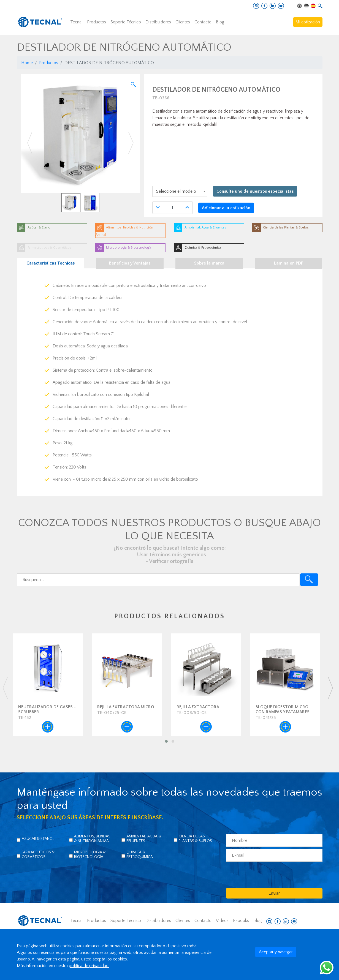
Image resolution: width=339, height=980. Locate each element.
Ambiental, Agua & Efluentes (144, 839)
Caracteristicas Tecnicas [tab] (51, 263)
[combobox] (180, 191)
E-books (241, 921)
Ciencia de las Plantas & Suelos (195, 839)
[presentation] (5, 688)
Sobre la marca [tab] (209, 263)
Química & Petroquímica (140, 855)
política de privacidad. (89, 966)
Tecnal (76, 22)
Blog (220, 22)
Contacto (203, 22)
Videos (222, 921)
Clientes (183, 22)
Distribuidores (158, 22)
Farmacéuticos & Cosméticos (38, 855)
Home (27, 63)
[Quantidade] (173, 208)
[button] (30, 143)
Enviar (274, 893)
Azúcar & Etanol (38, 839)
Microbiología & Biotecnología (90, 855)
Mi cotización (308, 22)
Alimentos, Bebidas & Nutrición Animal (92, 839)
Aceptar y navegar (276, 952)
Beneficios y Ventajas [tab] (130, 263)
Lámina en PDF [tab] (289, 263)
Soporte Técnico (126, 22)
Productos (97, 22)
